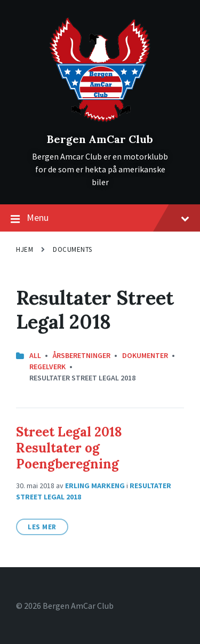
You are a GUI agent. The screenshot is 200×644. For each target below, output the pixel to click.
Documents (73, 249)
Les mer (42, 527)
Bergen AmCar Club (100, 139)
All (35, 355)
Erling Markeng (95, 486)
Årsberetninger (82, 355)
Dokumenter (145, 355)
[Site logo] (100, 121)
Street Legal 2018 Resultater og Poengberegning (69, 448)
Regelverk (47, 367)
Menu (100, 218)
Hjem (25, 249)
